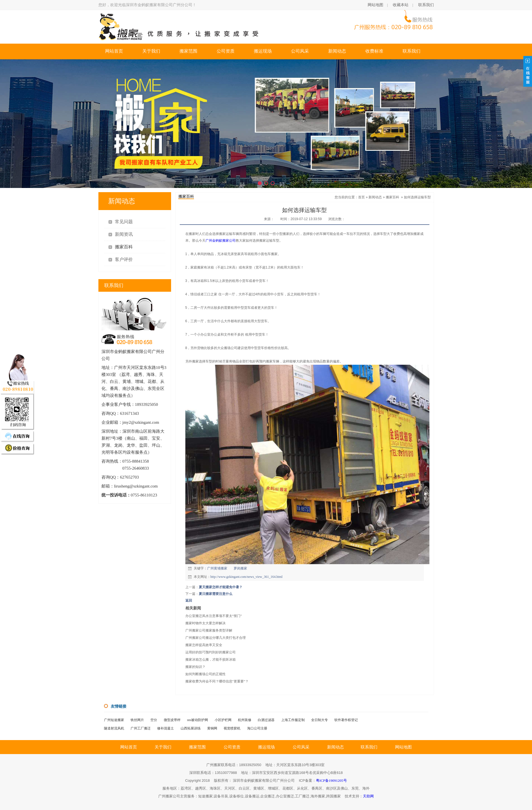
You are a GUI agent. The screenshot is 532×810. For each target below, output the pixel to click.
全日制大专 (320, 720)
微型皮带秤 (172, 720)
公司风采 (300, 51)
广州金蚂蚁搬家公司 (221, 241)
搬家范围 (188, 51)
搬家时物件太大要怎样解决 (205, 623)
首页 (361, 197)
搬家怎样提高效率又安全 (204, 645)
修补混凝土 (165, 728)
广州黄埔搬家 (217, 568)
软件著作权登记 (346, 720)
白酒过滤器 (266, 720)
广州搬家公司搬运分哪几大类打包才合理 (216, 638)
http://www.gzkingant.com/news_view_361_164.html (247, 577)
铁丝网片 (137, 720)
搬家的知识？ (195, 667)
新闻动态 (337, 51)
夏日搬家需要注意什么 (216, 594)
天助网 (368, 796)
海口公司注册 (257, 728)
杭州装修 (245, 720)
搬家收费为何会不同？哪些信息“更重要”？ (217, 681)
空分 (154, 720)
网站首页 (114, 51)
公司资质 (226, 51)
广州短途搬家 (114, 720)
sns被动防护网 (198, 720)
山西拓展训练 (191, 728)
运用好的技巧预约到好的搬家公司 (211, 652)
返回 (189, 601)
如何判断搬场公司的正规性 (205, 674)
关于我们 (151, 51)
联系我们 (426, 5)
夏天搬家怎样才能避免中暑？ (221, 587)
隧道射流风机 (114, 728)
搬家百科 (393, 197)
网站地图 (375, 5)
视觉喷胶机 (232, 728)
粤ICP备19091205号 (331, 780)
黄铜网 (212, 728)
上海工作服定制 (293, 720)
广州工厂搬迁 (141, 728)
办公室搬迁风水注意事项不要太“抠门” (214, 616)
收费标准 (374, 51)
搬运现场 (263, 51)
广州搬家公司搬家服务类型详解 (209, 630)
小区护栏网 (223, 720)
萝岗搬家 (240, 568)
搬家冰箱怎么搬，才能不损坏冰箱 (211, 660)
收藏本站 (401, 5)
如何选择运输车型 (417, 197)
